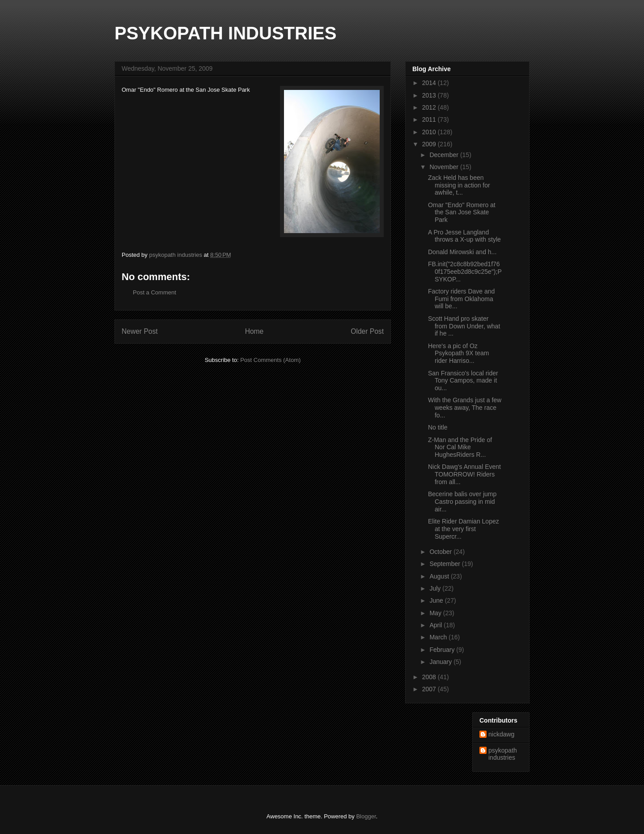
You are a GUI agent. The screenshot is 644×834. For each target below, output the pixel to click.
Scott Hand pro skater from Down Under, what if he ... (464, 326)
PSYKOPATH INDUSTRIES (225, 33)
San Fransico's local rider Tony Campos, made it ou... (463, 381)
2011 (430, 119)
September (445, 564)
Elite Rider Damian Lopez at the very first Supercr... (464, 529)
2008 (430, 677)
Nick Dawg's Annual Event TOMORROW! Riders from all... (464, 474)
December (445, 155)
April (436, 625)
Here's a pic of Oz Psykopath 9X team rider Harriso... (458, 353)
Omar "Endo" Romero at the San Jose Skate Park (462, 213)
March (439, 637)
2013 (430, 95)
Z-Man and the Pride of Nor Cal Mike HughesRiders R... (460, 447)
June (437, 600)
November (445, 167)
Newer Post (140, 331)
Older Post (367, 331)
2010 (430, 132)
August (440, 576)
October (441, 552)
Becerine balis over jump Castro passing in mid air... (462, 502)
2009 (430, 144)
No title (438, 427)
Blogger (366, 816)
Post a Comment (155, 292)
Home (254, 331)
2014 (430, 83)
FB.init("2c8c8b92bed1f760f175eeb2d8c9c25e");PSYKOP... (465, 272)
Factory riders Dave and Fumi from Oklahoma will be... (461, 299)
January (441, 662)
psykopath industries (503, 754)
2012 (430, 107)
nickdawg (501, 734)
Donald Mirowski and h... (462, 252)
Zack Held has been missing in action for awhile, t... (459, 185)
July (436, 588)
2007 (430, 689)
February (443, 650)
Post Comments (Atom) (270, 360)
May (436, 613)
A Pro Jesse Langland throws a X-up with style (464, 236)
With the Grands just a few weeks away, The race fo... (465, 408)
